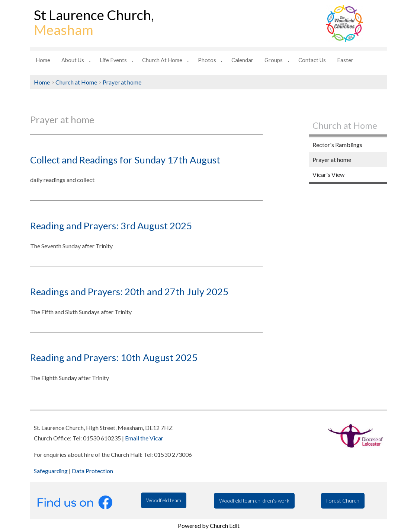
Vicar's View (328, 174)
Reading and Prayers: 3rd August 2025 (111, 226)
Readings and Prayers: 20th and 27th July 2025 (129, 292)
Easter (345, 60)
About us (73, 60)
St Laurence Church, (94, 22)
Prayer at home (122, 82)
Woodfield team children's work (254, 501)
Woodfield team (164, 500)
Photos (207, 60)
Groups (274, 60)
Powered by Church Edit (209, 525)
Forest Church (343, 501)
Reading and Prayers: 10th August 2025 (114, 357)
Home (43, 60)
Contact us (312, 60)
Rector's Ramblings (337, 145)
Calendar (242, 60)
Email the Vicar (144, 438)
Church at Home (162, 60)
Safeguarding (51, 471)
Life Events (113, 60)
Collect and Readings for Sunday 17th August (125, 160)
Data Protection (92, 471)
